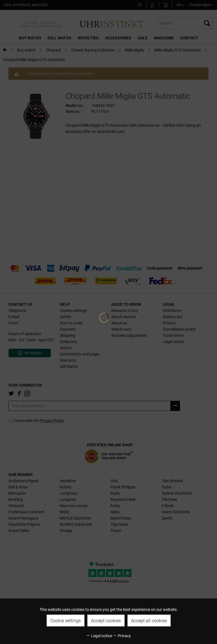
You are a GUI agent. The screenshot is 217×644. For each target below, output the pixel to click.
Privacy (122, 636)
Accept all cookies (149, 621)
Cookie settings (66, 621)
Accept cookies (106, 621)
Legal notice (99, 636)
